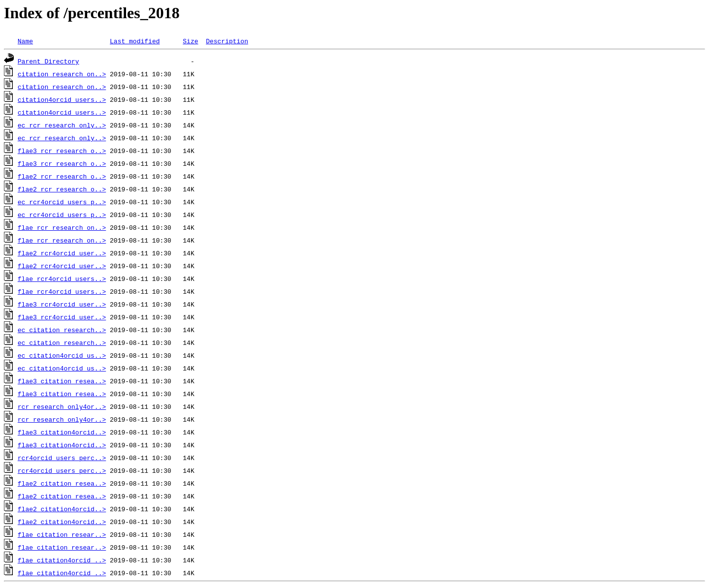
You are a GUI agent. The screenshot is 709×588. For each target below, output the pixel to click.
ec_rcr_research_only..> (62, 125)
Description (227, 41)
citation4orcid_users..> (62, 99)
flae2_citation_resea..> (62, 483)
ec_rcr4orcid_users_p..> (62, 202)
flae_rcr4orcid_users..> (62, 279)
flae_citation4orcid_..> (62, 560)
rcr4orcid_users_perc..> (62, 458)
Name (25, 41)
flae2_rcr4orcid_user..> (62, 253)
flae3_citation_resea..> (62, 381)
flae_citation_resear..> (62, 534)
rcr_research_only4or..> (62, 406)
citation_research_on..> (62, 74)
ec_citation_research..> (62, 330)
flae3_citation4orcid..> (62, 432)
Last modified (135, 41)
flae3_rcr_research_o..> (62, 151)
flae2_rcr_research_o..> (62, 176)
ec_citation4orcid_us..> (62, 355)
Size (190, 41)
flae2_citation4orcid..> (62, 509)
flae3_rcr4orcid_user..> (62, 304)
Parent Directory (48, 61)
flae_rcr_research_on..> (62, 227)
